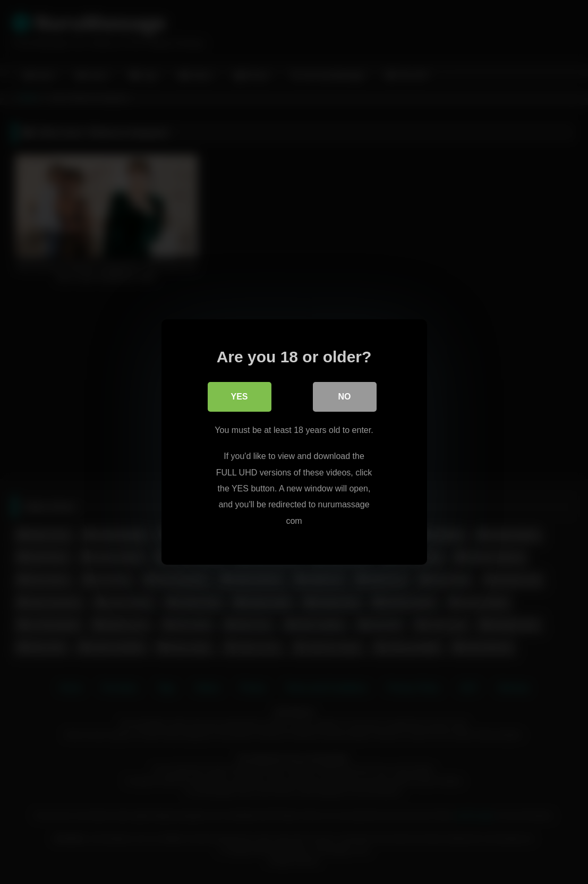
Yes (239, 397)
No (345, 397)
